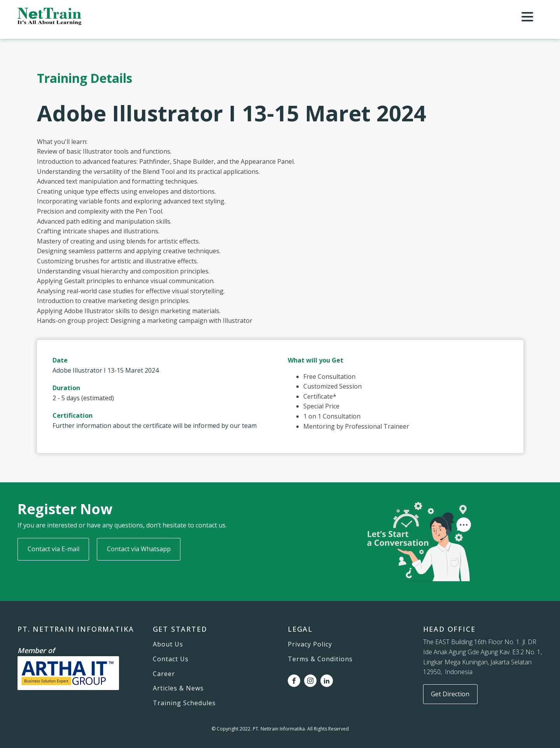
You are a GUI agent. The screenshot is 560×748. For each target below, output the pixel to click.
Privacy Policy (310, 645)
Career (164, 674)
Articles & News (178, 688)
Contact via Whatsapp (139, 549)
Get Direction (450, 694)
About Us (168, 645)
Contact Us (171, 659)
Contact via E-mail (53, 549)
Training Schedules (184, 703)
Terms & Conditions (320, 659)
